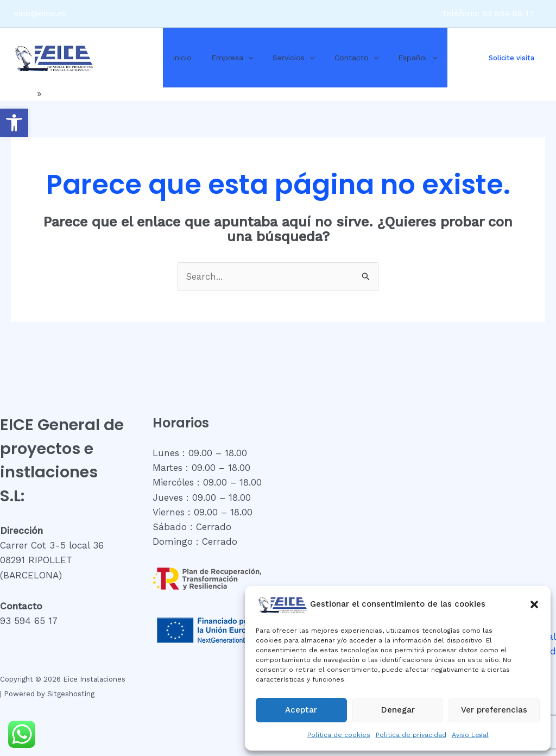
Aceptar (301, 710)
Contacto (341, 58)
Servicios (283, 58)
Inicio (180, 58)
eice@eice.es (40, 13)
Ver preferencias (494, 710)
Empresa (226, 58)
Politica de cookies (339, 735)
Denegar (398, 710)
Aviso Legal (470, 735)
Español (398, 58)
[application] (242, 58)
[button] (14, 123)
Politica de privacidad (411, 735)
